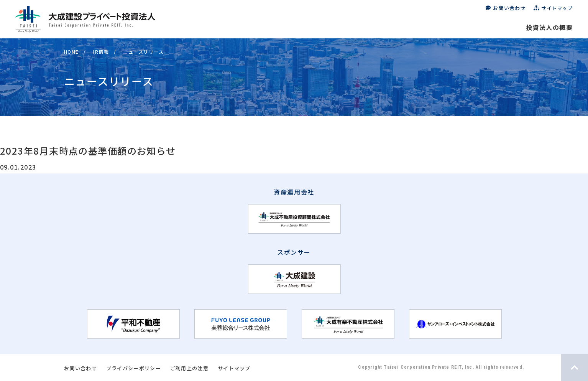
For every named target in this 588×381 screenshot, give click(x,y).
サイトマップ (557, 8)
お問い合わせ (509, 8)
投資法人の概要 (549, 27)
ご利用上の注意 (189, 368)
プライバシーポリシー (134, 368)
